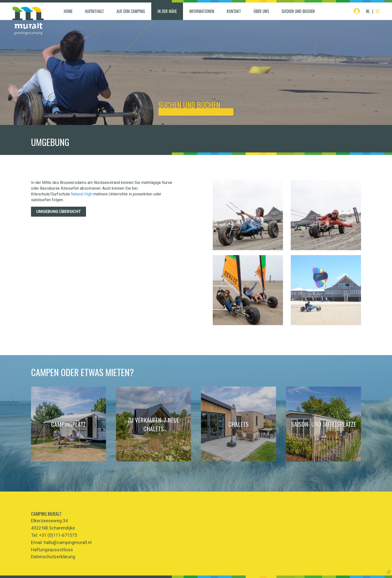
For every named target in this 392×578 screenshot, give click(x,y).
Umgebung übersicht (59, 212)
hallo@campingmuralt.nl (68, 542)
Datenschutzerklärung (53, 557)
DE (378, 11)
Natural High (82, 194)
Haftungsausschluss (52, 550)
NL (368, 11)
